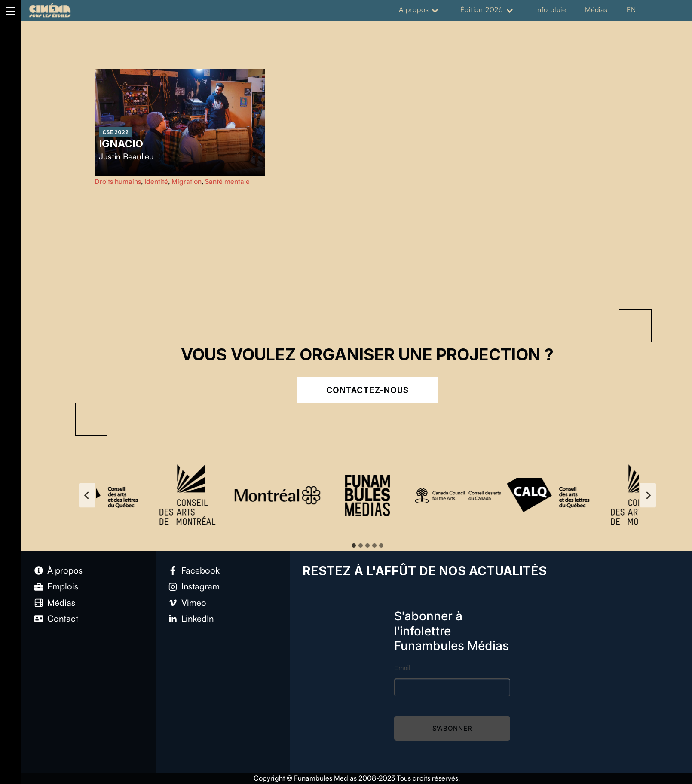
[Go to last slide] (87, 495)
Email (402, 668)
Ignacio (121, 144)
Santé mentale (227, 181)
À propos (414, 9)
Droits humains (118, 181)
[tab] (354, 546)
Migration (187, 181)
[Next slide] (648, 495)
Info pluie (551, 9)
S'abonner (452, 728)
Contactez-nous (367, 390)
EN (631, 9)
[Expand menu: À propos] (435, 10)
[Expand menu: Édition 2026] (510, 10)
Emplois (63, 586)
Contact (63, 618)
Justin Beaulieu (126, 156)
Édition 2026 (482, 9)
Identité (156, 181)
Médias (596, 9)
